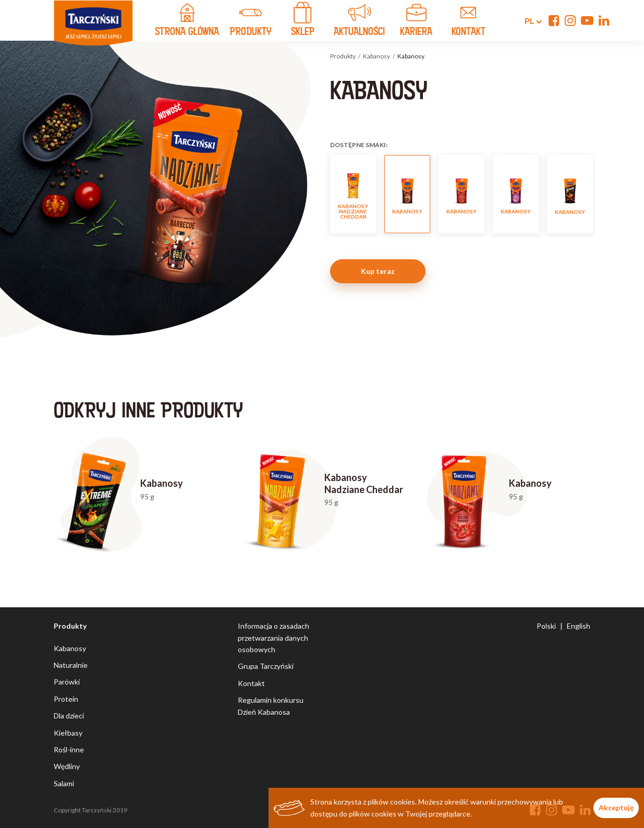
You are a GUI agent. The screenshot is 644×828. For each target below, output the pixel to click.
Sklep (302, 21)
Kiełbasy (68, 733)
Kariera (416, 21)
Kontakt (251, 683)
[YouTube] (587, 20)
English (579, 626)
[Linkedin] (604, 20)
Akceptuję (616, 807)
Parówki (67, 682)
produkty (250, 21)
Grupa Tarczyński (266, 666)
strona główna (187, 21)
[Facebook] (554, 20)
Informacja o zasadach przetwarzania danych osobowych (274, 638)
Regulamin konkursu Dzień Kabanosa (271, 706)
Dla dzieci (69, 716)
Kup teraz (378, 271)
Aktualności (359, 21)
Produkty (343, 56)
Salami (64, 783)
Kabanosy (376, 56)
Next (602, 194)
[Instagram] (570, 20)
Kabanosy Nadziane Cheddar (353, 194)
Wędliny (67, 766)
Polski (546, 626)
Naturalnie (71, 665)
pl (527, 21)
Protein (66, 699)
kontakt (468, 21)
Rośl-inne (69, 749)
